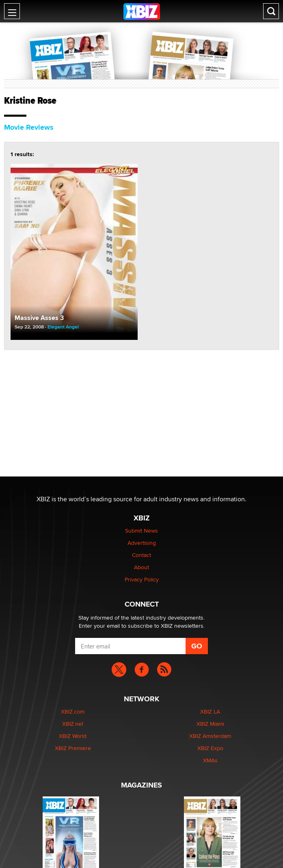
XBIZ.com (73, 711)
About (141, 567)
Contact (141, 555)
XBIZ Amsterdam (210, 736)
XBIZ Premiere (73, 748)
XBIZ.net (73, 724)
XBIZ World (73, 736)
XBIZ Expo (210, 748)
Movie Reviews (29, 127)
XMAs (210, 760)
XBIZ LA (210, 711)
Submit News (141, 531)
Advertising (142, 543)
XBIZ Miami (210, 724)
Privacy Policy (142, 579)
